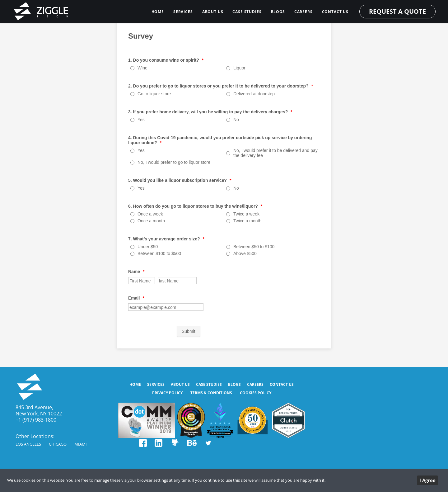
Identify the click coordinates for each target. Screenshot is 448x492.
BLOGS (278, 12)
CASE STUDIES (247, 12)
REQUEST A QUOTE (397, 11)
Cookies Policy (256, 393)
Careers (303, 12)
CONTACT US (335, 12)
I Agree (427, 480)
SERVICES (183, 12)
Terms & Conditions (211, 393)
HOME (158, 12)
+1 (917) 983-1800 (36, 420)
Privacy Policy (167, 393)
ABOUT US (213, 12)
